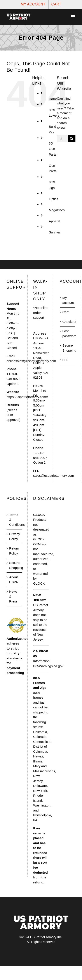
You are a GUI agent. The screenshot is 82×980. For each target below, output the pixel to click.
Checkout (68, 322)
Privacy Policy (15, 536)
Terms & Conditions (15, 520)
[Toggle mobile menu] (73, 17)
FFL (65, 360)
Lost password (68, 333)
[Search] (72, 139)
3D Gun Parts (53, 149)
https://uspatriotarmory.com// (27, 397)
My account (68, 300)
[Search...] (62, 139)
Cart (65, 312)
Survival (55, 232)
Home (53, 99)
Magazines (57, 210)
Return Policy (14, 551)
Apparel (54, 221)
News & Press (13, 596)
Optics (53, 199)
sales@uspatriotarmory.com (54, 476)
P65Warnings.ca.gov (48, 666)
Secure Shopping (68, 348)
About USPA (14, 580)
